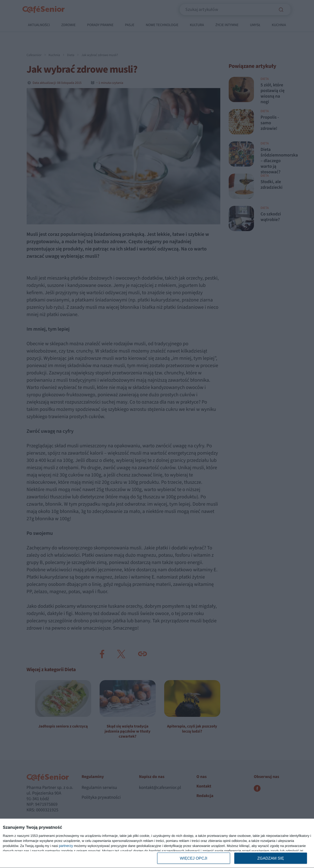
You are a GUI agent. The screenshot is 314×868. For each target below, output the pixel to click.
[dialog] (157, 843)
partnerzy (66, 846)
